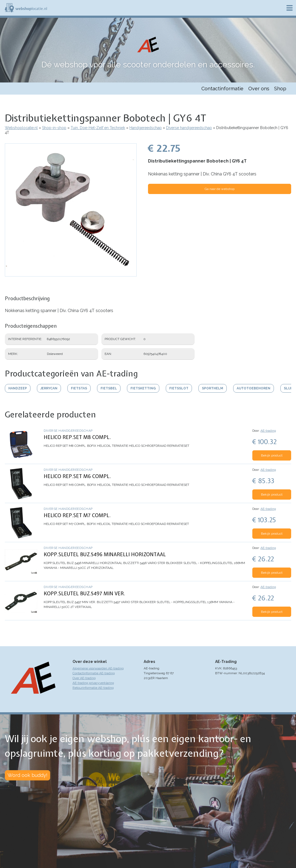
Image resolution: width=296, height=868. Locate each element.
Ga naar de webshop (220, 189)
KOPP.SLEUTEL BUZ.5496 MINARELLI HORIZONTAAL (105, 554)
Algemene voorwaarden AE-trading (98, 668)
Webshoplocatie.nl (21, 128)
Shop (280, 89)
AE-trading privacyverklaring (93, 683)
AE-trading (268, 431)
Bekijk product (272, 455)
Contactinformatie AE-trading (94, 673)
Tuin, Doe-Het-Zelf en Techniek (98, 128)
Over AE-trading (84, 678)
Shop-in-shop (54, 128)
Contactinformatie (222, 89)
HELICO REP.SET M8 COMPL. (77, 437)
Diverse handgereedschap (189, 128)
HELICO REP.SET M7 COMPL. (77, 515)
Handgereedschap (146, 128)
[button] (71, 274)
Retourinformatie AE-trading (93, 688)
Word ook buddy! (27, 775)
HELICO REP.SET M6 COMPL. (77, 476)
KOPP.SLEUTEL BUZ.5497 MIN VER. (84, 594)
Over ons (259, 89)
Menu (290, 8)
